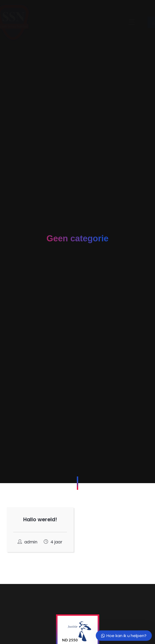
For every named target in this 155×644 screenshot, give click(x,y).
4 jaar (53, 542)
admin (28, 542)
